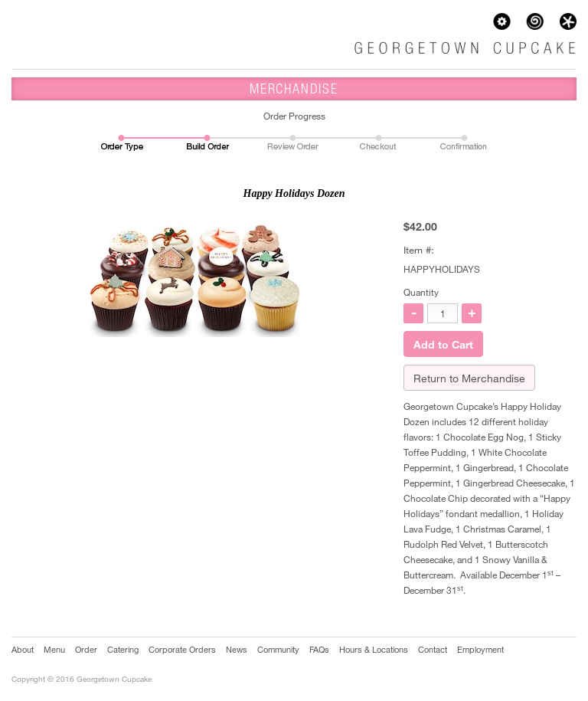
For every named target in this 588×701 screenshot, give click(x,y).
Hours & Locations (374, 649)
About (23, 649)
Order (86, 649)
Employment (480, 649)
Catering (123, 649)
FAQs (319, 649)
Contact (433, 649)
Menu (54, 649)
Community (278, 649)
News (237, 649)
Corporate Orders (182, 649)
